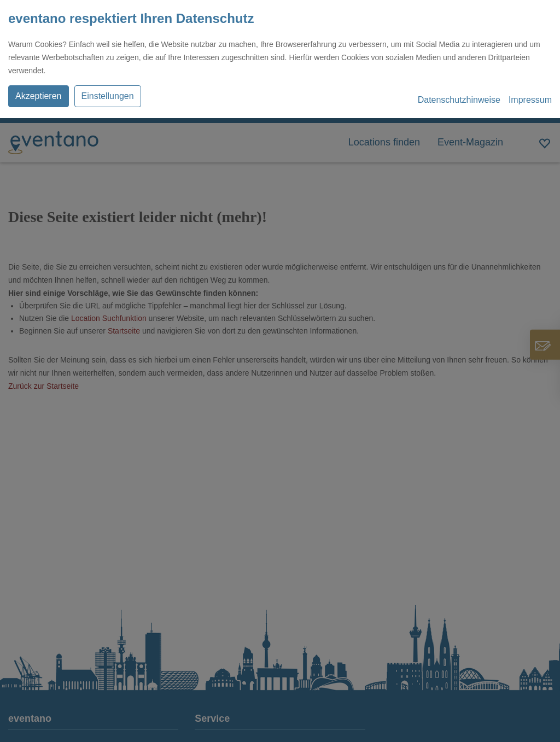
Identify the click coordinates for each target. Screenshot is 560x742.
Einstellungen (108, 96)
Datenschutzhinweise (459, 100)
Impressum (530, 100)
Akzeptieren (39, 96)
